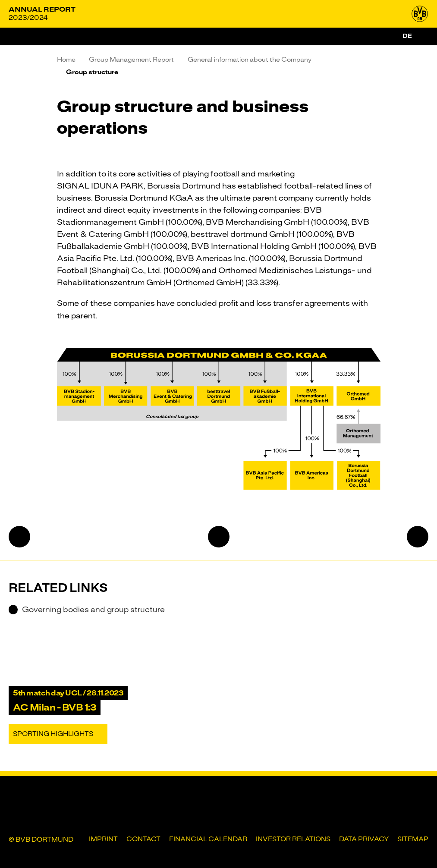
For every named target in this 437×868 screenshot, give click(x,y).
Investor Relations (293, 839)
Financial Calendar (208, 839)
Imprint (103, 839)
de (407, 36)
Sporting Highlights (53, 734)
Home (66, 60)
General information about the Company (250, 60)
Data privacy (364, 839)
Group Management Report (131, 60)
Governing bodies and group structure (87, 610)
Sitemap (413, 839)
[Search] (423, 36)
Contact (143, 839)
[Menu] (17, 36)
